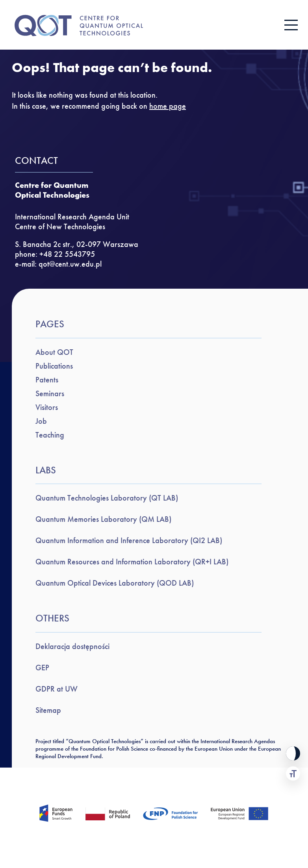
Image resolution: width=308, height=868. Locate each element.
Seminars (50, 393)
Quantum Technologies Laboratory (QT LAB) (107, 498)
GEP (42, 668)
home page (168, 106)
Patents (47, 380)
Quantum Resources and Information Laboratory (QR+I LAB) (132, 562)
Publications (54, 366)
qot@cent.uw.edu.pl (70, 264)
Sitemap (48, 710)
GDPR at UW (57, 689)
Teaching (50, 435)
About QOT (54, 352)
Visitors (47, 407)
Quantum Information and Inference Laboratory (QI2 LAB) (129, 540)
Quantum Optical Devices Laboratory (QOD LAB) (115, 583)
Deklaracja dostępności (72, 646)
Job (41, 421)
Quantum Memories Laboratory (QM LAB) (103, 519)
